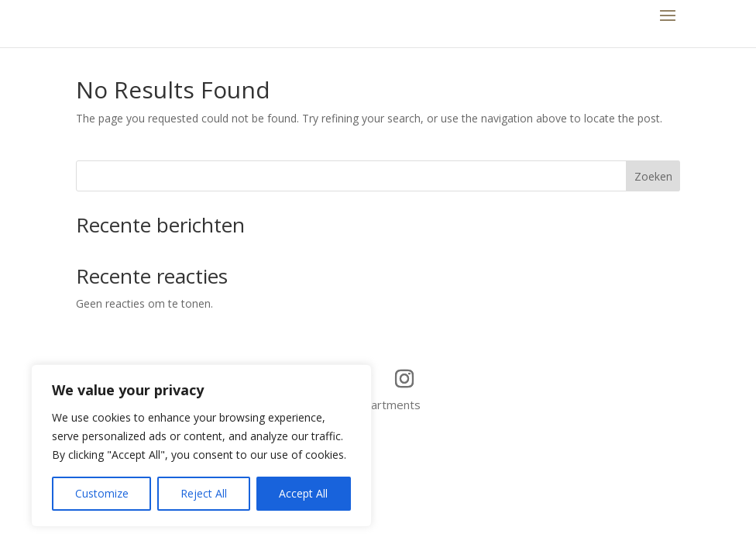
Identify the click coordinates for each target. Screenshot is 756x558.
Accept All (303, 493)
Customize (102, 493)
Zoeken (653, 176)
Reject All (204, 493)
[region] (201, 446)
